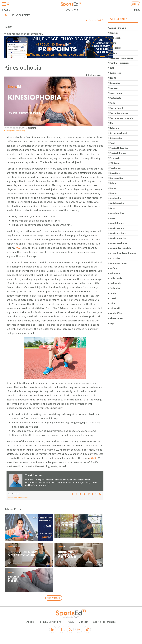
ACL (18, 248)
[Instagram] (79, 629)
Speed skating (116, 223)
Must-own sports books (120, 118)
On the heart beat (117, 133)
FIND (137, 10)
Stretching (114, 258)
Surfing (112, 268)
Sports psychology (118, 243)
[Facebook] (61, 629)
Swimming (114, 273)
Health (112, 78)
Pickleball (114, 158)
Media (111, 103)
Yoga (111, 323)
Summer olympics (118, 263)
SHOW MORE (54, 598)
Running (113, 193)
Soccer (112, 218)
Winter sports (115, 318)
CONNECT (72, 10)
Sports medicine (117, 233)
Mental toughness (118, 113)
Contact (84, 622)
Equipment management (121, 58)
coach (93, 458)
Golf (111, 68)
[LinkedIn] (53, 629)
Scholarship (114, 198)
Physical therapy (117, 153)
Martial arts (114, 98)
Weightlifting (115, 313)
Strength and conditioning (122, 253)
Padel (111, 143)
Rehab (112, 183)
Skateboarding (116, 203)
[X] (70, 629)
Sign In (135, 4)
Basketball (114, 38)
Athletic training (117, 28)
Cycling (112, 53)
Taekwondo (114, 283)
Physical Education (118, 148)
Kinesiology (115, 83)
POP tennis (114, 163)
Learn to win (115, 93)
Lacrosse (113, 88)
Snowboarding (116, 213)
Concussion (114, 48)
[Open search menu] (8, 4)
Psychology (114, 168)
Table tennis (115, 278)
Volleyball (114, 308)
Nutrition (113, 128)
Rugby (112, 188)
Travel (112, 298)
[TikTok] (87, 629)
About (30, 622)
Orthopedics (115, 138)
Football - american (118, 63)
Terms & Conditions (50, 622)
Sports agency (116, 228)
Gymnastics (114, 73)
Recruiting (114, 173)
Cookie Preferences (104, 622)
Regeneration (116, 178)
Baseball (113, 33)
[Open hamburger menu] (4, 4)
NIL (110, 123)
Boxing (112, 43)
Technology (115, 288)
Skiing (112, 208)
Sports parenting (117, 238)
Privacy (70, 622)
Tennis (112, 293)
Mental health (116, 108)
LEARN (6, 10)
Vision (112, 303)
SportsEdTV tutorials (119, 248)
